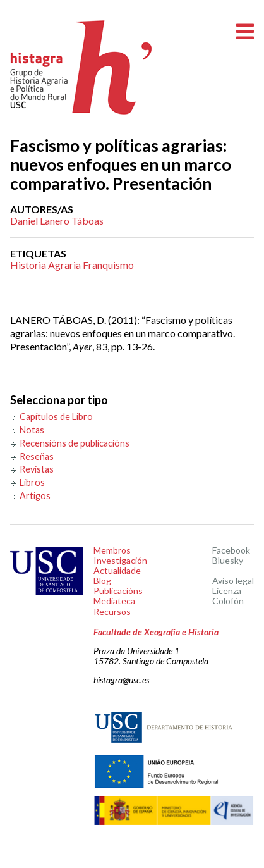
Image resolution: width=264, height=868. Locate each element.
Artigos (35, 496)
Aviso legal (233, 580)
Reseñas (37, 456)
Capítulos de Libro (56, 417)
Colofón (228, 601)
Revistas (37, 469)
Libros (32, 482)
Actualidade (117, 570)
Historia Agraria (45, 265)
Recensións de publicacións (75, 443)
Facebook (231, 550)
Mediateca (114, 601)
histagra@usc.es (121, 680)
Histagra (81, 67)
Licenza (227, 591)
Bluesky (228, 560)
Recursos (112, 611)
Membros (112, 550)
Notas (32, 430)
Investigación (120, 560)
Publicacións (118, 591)
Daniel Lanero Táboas (57, 220)
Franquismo (108, 265)
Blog (102, 580)
